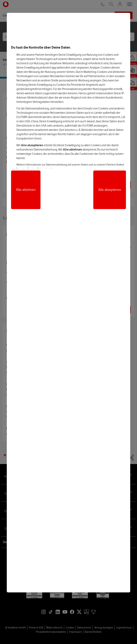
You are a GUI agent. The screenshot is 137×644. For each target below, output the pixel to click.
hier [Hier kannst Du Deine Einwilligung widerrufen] (54, 67)
